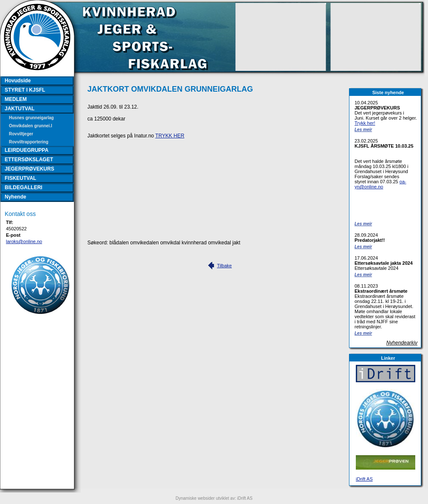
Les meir (363, 130)
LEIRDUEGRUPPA (27, 150)
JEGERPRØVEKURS (30, 169)
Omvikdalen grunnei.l (31, 126)
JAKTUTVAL (20, 109)
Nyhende (15, 197)
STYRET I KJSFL (25, 90)
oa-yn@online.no (380, 184)
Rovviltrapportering (29, 142)
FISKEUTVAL (20, 178)
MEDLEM (16, 99)
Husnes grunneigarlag (31, 118)
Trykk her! (365, 123)
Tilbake (224, 266)
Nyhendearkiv (402, 343)
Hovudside (18, 81)
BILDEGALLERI (24, 188)
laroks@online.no (24, 241)
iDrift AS (364, 479)
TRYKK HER (170, 136)
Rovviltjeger (21, 134)
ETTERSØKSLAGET (29, 160)
